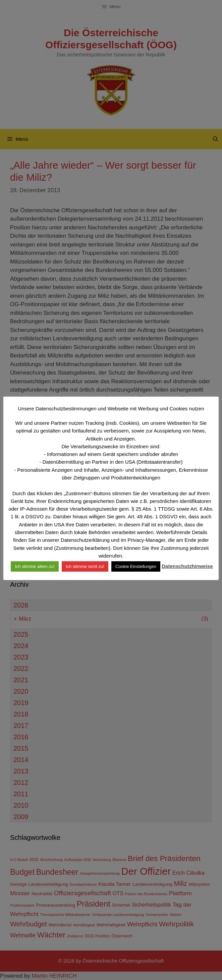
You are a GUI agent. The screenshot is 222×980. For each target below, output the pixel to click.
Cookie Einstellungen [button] (136, 566)
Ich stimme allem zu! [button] (35, 566)
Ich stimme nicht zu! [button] (85, 566)
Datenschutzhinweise (187, 566)
